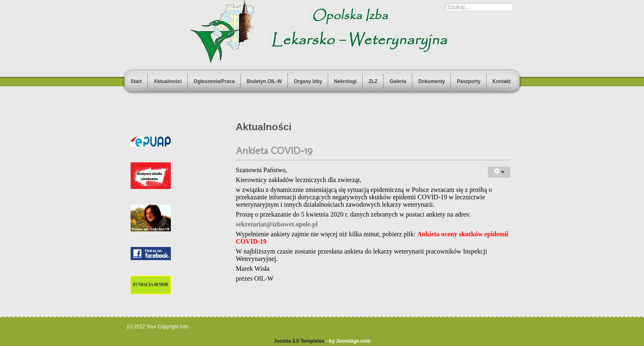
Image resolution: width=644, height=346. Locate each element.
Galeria (398, 81)
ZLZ (373, 81)
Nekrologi (345, 81)
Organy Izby (308, 81)
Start (136, 81)
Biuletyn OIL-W (264, 81)
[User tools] (499, 172)
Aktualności (168, 81)
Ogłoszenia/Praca (214, 81)
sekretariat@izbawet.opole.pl (277, 224)
